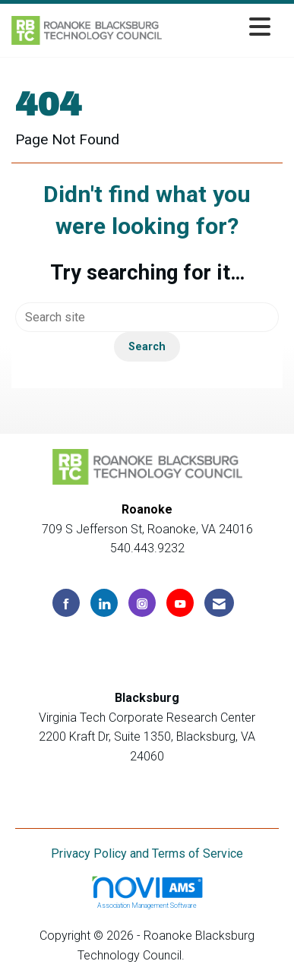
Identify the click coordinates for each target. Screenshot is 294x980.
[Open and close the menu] (220, 28)
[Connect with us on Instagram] (142, 603)
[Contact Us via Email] (219, 603)
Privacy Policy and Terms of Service (147, 854)
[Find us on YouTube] (180, 603)
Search (147, 347)
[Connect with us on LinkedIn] (104, 603)
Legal (202, 955)
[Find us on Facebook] (66, 603)
